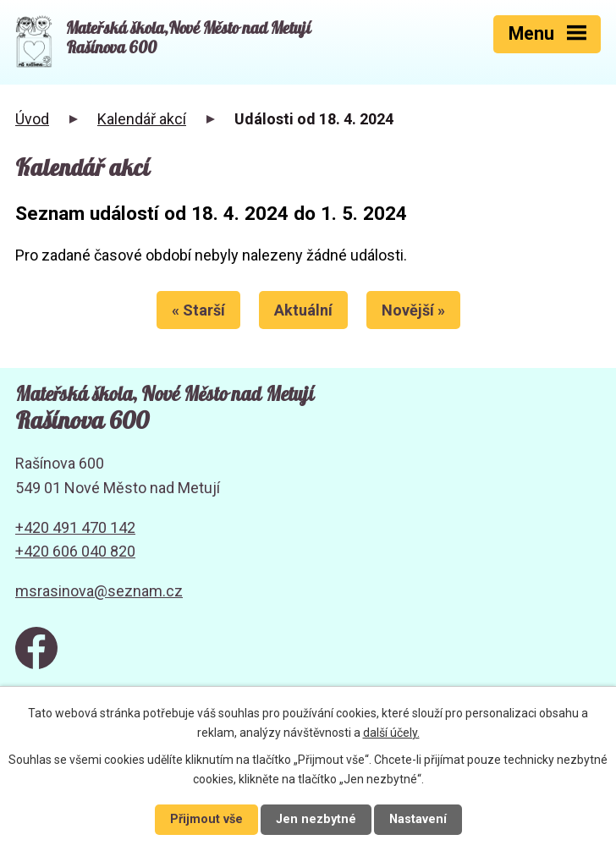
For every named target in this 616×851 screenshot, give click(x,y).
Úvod (32, 119)
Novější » (413, 310)
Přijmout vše (206, 819)
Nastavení (418, 819)
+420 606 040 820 (75, 551)
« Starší (198, 310)
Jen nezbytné (316, 819)
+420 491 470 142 (75, 527)
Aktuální (303, 310)
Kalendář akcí (142, 119)
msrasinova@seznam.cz (99, 591)
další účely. (391, 733)
